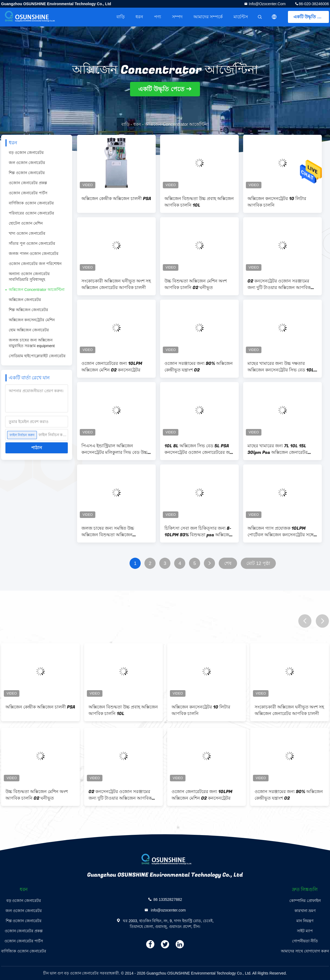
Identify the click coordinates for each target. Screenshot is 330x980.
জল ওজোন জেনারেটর (27, 163)
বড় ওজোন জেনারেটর (26, 153)
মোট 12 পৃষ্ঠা (258, 563)
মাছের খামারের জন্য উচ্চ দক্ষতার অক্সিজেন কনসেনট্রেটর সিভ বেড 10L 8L (281, 367)
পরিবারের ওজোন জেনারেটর (31, 213)
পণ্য (158, 17)
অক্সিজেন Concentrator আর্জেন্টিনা (37, 290)
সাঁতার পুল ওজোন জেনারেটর (32, 243)
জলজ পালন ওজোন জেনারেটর (34, 254)
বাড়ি (120, 17)
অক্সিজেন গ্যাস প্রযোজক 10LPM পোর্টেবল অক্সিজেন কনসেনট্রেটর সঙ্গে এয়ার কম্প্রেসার (281, 532)
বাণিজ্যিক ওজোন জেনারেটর (31, 203)
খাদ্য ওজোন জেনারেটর (27, 233)
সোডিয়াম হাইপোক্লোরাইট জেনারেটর (37, 356)
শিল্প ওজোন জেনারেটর (27, 173)
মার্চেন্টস (241, 17)
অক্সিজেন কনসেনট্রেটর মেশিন (32, 320)
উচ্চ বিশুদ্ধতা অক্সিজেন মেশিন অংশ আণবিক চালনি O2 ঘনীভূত (196, 284)
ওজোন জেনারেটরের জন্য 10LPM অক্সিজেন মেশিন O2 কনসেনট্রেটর (112, 367)
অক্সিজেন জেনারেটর (25, 300)
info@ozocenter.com (267, 4)
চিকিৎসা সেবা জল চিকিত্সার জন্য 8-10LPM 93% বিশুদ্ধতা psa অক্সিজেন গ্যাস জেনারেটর (198, 532)
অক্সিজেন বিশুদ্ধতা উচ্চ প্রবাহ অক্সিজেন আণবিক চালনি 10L (199, 202)
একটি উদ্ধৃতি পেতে (310, 17)
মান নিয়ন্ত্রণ (305, 921)
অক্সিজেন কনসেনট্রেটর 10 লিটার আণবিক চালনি (277, 202)
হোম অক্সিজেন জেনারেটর (29, 330)
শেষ (228, 563)
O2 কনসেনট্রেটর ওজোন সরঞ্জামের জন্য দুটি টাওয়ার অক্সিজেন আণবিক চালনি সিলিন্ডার (279, 284)
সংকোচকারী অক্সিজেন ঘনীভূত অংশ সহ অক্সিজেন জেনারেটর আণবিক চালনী (116, 284)
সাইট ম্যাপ (305, 931)
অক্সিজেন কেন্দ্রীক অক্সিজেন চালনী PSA (116, 199)
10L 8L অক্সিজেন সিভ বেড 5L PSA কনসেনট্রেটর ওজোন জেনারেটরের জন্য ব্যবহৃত (199, 449)
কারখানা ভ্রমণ (305, 911)
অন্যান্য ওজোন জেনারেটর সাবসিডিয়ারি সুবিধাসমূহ (29, 277)
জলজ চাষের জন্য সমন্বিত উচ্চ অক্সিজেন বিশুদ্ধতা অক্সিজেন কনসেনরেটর (108, 532)
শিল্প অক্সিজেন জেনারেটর (28, 310)
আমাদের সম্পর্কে (208, 17)
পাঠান (37, 448)
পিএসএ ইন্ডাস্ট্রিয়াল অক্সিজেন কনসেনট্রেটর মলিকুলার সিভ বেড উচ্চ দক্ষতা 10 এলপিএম (114, 449)
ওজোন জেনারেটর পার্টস (28, 193)
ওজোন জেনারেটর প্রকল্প (28, 183)
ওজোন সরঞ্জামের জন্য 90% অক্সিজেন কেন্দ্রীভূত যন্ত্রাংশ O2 (199, 367)
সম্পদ (177, 17)
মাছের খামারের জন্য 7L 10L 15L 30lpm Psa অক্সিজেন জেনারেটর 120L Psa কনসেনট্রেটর (278, 449)
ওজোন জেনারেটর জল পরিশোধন (35, 264)
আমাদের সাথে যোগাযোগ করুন (305, 951)
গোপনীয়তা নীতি (305, 941)
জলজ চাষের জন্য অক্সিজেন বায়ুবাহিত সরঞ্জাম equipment (32, 343)
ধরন (139, 17)
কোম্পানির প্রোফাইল (305, 901)
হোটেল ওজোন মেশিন (26, 223)
